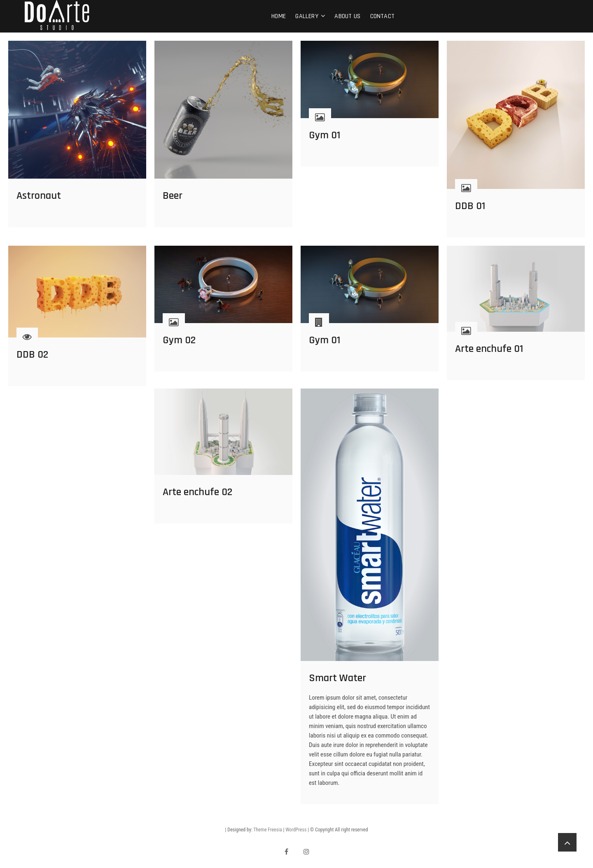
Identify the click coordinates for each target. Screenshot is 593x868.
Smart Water (337, 678)
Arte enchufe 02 (197, 492)
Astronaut (39, 196)
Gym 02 (179, 340)
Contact (382, 16)
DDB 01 (470, 206)
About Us (347, 16)
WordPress (296, 830)
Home (279, 16)
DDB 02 (32, 355)
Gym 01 (325, 135)
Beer (173, 196)
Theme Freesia (267, 830)
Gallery (307, 16)
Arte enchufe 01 (489, 349)
